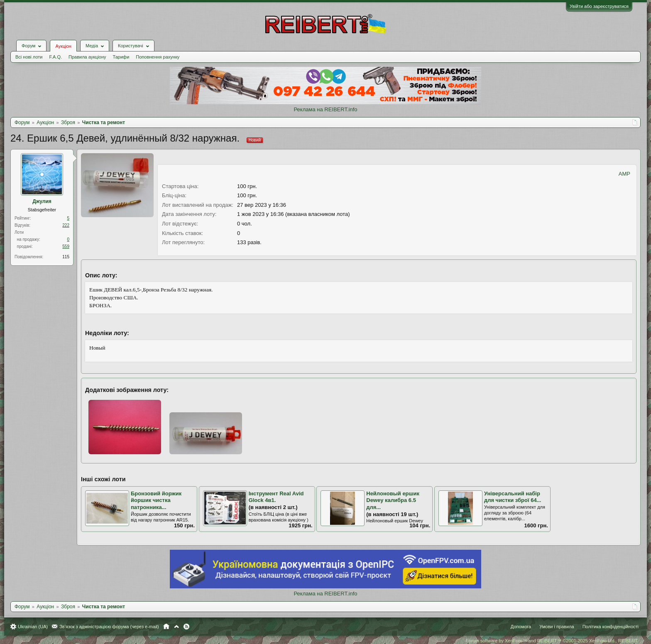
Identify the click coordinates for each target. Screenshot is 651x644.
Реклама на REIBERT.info (325, 109)
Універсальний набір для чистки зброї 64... (513, 497)
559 (66, 246)
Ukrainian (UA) (33, 627)
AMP (624, 174)
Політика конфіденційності (611, 627)
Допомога (521, 627)
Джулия (42, 201)
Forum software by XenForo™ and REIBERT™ (552, 641)
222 (66, 225)
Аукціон (63, 46)
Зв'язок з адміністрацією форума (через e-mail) (109, 627)
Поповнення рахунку (158, 57)
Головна (166, 627)
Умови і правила (557, 627)
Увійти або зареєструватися (599, 6)
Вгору (176, 627)
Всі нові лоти (29, 57)
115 (66, 257)
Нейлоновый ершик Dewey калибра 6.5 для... (393, 500)
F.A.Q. (55, 57)
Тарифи (121, 57)
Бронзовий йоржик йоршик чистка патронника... (156, 500)
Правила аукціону (87, 57)
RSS (186, 627)
